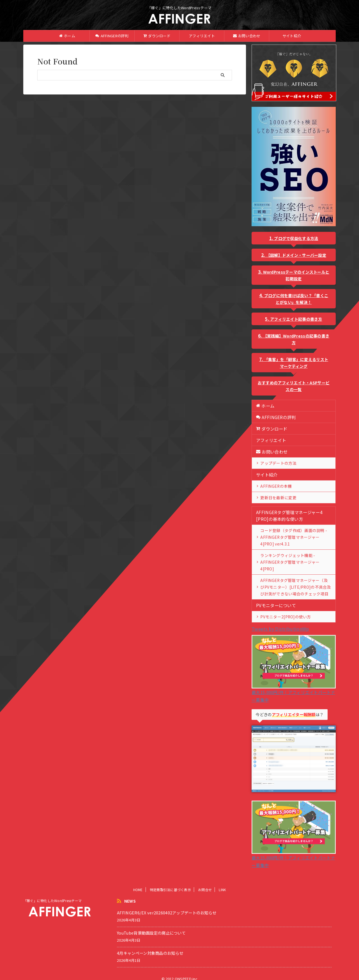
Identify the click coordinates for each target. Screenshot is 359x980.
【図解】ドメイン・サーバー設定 (296, 255)
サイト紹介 (292, 36)
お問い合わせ (247, 36)
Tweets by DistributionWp (280, 622)
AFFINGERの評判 (112, 36)
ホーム (67, 36)
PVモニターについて (275, 598)
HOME (138, 883)
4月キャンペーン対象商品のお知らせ (150, 946)
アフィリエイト (202, 36)
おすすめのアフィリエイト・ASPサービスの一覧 (294, 386)
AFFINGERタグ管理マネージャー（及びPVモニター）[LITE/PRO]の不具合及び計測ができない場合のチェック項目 (295, 580)
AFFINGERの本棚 (274, 486)
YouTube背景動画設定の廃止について (151, 926)
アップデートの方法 (277, 463)
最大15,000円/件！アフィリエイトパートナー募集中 (294, 686)
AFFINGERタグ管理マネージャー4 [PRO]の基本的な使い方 (287, 515)
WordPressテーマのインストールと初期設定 (296, 275)
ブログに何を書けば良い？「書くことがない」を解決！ (296, 299)
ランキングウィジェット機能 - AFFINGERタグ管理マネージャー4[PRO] (294, 559)
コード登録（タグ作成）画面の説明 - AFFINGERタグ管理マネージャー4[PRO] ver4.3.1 (293, 537)
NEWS (130, 894)
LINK (222, 883)
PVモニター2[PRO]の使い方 (283, 610)
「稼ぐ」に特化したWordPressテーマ (52, 894)
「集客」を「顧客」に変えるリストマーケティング (296, 363)
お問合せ (205, 883)
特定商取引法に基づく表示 (170, 883)
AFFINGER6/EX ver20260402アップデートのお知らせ (167, 906)
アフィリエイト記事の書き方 (296, 319)
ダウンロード (157, 36)
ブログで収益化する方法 (296, 238)
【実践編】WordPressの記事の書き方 (296, 339)
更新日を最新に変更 (277, 497)
